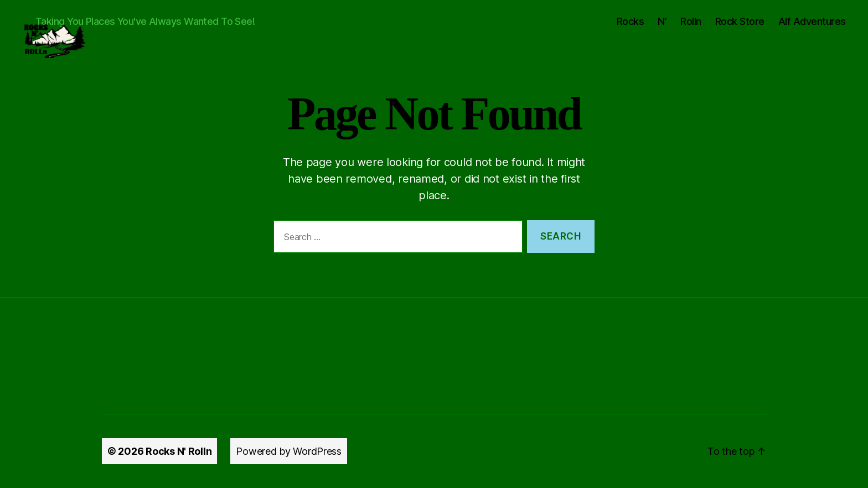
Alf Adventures (812, 21)
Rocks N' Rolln (179, 451)
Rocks (631, 21)
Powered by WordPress (289, 451)
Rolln (691, 21)
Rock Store (740, 21)
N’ (662, 21)
